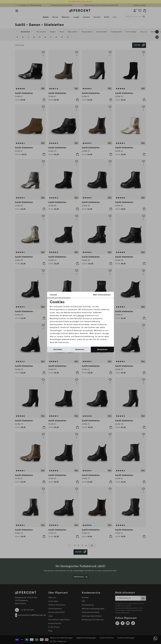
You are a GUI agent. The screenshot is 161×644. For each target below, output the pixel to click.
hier (107, 333)
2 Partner (80, 315)
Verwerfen (80, 349)
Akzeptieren (102, 349)
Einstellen (58, 349)
